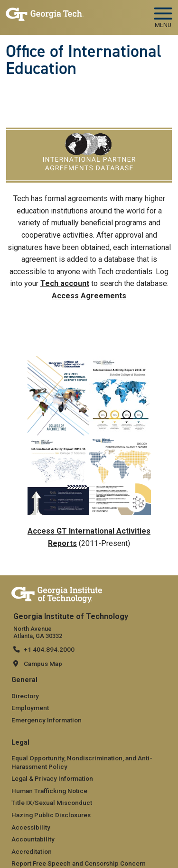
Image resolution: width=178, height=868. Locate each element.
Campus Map (43, 664)
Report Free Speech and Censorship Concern (79, 863)
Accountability (33, 839)
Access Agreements (89, 296)
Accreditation (32, 851)
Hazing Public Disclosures (51, 815)
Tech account (65, 283)
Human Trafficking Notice (49, 791)
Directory (25, 696)
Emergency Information (47, 720)
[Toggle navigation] (163, 14)
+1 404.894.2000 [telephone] (49, 649)
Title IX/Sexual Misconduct (52, 803)
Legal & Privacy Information (52, 778)
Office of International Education (84, 60)
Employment (30, 708)
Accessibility (31, 827)
